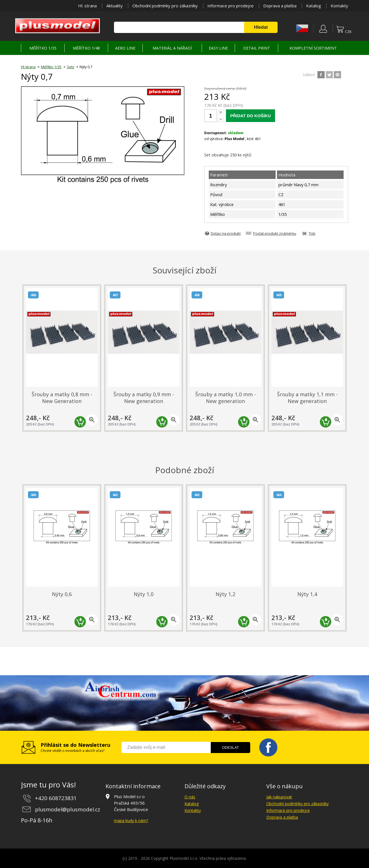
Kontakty (339, 6)
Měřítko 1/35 (51, 67)
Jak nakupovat (279, 797)
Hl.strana (28, 67)
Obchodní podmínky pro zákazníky (165, 6)
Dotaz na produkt (226, 233)
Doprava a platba (280, 6)
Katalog (314, 6)
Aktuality (115, 6)
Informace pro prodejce (230, 6)
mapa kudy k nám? (131, 821)
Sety (71, 67)
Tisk (312, 233)
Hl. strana (87, 6)
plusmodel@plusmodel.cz (68, 809)
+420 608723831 (56, 798)
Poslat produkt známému (275, 233)
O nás (190, 797)
